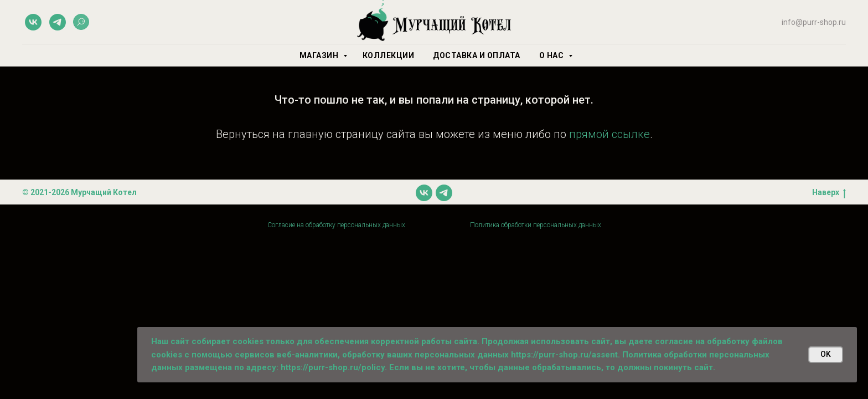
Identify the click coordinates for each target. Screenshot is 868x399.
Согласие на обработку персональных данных (336, 225)
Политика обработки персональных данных (536, 225)
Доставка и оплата (477, 55)
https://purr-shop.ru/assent (564, 355)
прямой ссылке (609, 134)
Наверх (829, 193)
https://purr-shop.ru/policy (333, 367)
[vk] (33, 22)
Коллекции (389, 55)
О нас (552, 55)
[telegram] (58, 22)
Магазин (320, 55)
